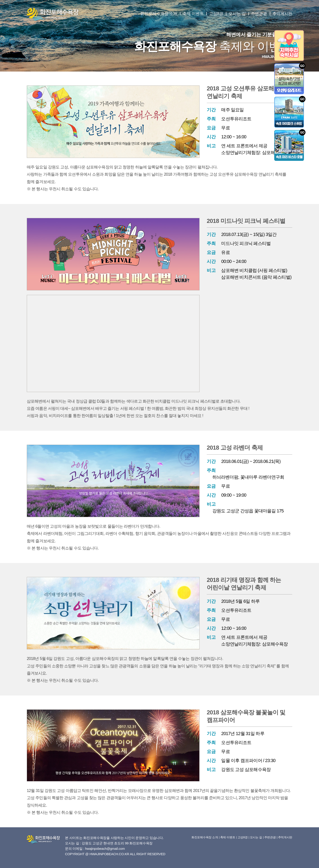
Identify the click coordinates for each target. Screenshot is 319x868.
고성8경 (216, 14)
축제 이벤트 (193, 14)
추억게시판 (282, 14)
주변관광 (259, 14)
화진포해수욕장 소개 (159, 14)
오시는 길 (237, 14)
